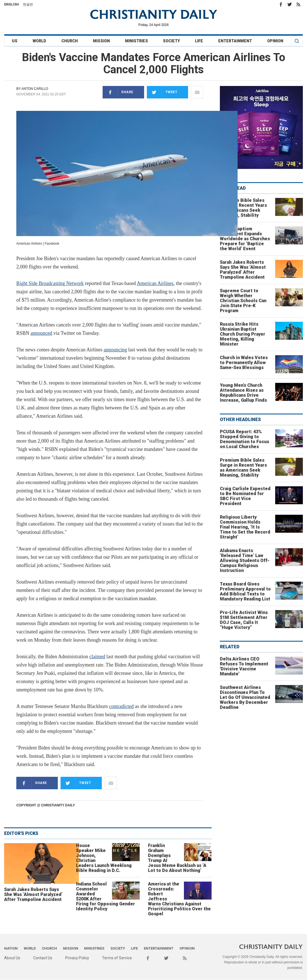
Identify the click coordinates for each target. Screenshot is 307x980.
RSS (298, 4)
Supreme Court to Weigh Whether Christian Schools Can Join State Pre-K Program (243, 301)
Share (118, 92)
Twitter (290, 4)
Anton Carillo (35, 89)
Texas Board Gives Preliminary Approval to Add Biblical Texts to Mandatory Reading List (245, 591)
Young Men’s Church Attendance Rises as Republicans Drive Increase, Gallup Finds (243, 393)
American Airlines (155, 283)
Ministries (136, 41)
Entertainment (235, 41)
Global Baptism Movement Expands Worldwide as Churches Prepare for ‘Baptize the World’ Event (245, 239)
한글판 (28, 4)
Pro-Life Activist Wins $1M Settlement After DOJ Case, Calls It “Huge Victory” (244, 620)
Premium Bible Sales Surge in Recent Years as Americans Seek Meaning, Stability (243, 208)
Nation (11, 948)
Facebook (281, 4)
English (11, 4)
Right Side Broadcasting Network (50, 283)
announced (41, 333)
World (39, 41)
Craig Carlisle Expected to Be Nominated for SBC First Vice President (245, 496)
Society (171, 41)
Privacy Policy (77, 958)
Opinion (275, 41)
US (15, 41)
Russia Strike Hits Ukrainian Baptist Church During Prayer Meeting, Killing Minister (243, 334)
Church (70, 41)
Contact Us (43, 958)
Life (199, 41)
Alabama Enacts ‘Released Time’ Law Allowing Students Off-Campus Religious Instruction (245, 560)
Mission (101, 41)
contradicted (121, 706)
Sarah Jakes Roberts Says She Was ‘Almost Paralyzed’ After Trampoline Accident (33, 894)
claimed (97, 657)
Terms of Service (117, 958)
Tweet (162, 92)
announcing (115, 350)
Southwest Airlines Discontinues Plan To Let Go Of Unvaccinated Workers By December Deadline (245, 697)
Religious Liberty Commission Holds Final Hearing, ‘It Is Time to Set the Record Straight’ (245, 527)
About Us (12, 958)
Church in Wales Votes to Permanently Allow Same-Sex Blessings (244, 363)
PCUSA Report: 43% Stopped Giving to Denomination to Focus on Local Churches (244, 439)
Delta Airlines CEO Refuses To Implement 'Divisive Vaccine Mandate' (244, 666)
